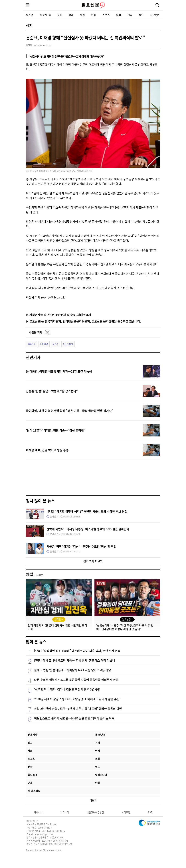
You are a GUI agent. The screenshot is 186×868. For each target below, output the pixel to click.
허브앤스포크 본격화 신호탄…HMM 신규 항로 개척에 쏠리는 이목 (74, 718)
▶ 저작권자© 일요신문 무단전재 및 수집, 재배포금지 (58, 315)
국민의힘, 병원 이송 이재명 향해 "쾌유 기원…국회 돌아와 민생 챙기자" (70, 411)
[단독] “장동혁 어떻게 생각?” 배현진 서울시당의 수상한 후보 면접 (87, 511)
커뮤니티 (64, 812)
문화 (119, 15)
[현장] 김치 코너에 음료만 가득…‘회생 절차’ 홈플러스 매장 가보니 (75, 660)
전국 (130, 15)
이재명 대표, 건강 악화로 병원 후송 (47, 450)
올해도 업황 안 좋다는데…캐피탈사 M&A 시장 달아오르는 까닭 (73, 670)
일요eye (155, 15)
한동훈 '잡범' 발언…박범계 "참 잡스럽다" (52, 391)
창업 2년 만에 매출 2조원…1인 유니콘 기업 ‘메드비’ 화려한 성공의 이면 (78, 709)
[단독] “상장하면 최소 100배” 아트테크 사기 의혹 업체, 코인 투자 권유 (77, 651)
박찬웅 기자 (36, 332)
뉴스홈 (30, 15)
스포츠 (106, 15)
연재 (30, 783)
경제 (71, 15)
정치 (60, 15)
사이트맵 (126, 812)
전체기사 (33, 735)
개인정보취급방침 (95, 812)
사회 (82, 15)
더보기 (93, 800)
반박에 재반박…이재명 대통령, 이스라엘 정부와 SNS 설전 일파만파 (88, 529)
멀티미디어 (101, 775)
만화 (98, 783)
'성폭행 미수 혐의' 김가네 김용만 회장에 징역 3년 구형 (67, 689)
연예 (94, 15)
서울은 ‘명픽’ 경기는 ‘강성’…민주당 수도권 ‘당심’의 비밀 (81, 546)
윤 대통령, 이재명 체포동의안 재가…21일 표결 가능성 (59, 371)
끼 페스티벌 (34, 791)
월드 (141, 15)
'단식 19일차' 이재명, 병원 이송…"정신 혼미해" (56, 430)
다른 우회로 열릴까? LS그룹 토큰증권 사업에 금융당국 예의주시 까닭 (76, 680)
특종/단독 (45, 15)
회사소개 (38, 812)
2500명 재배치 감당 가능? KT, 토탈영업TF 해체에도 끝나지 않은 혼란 (77, 699)
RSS (150, 812)
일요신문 (93, 5)
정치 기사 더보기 (93, 561)
